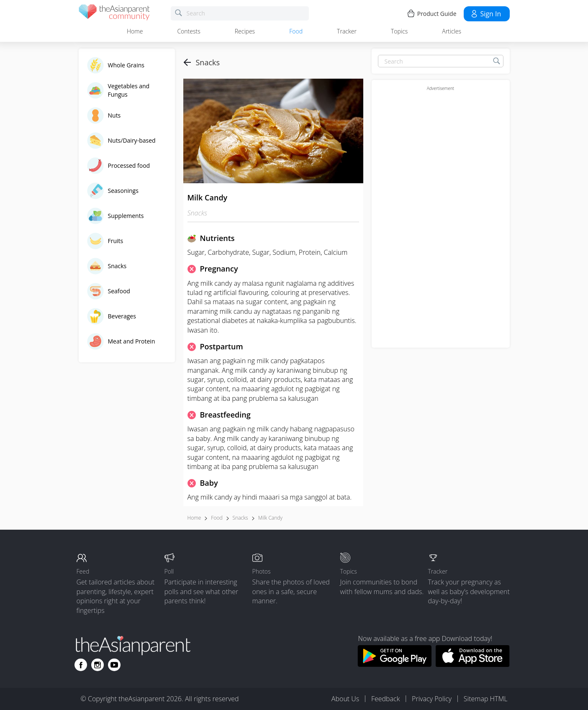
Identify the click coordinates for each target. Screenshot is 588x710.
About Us (345, 699)
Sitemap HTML (486, 699)
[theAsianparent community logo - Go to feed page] (114, 14)
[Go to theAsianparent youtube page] (114, 665)
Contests (189, 31)
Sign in (486, 14)
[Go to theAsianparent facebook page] (81, 665)
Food (296, 31)
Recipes (245, 31)
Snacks (240, 518)
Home (135, 31)
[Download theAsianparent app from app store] (473, 664)
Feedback (385, 699)
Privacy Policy (432, 699)
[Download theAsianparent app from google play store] (394, 664)
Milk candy (270, 518)
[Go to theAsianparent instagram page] (98, 665)
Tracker (347, 31)
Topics (399, 31)
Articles (452, 31)
